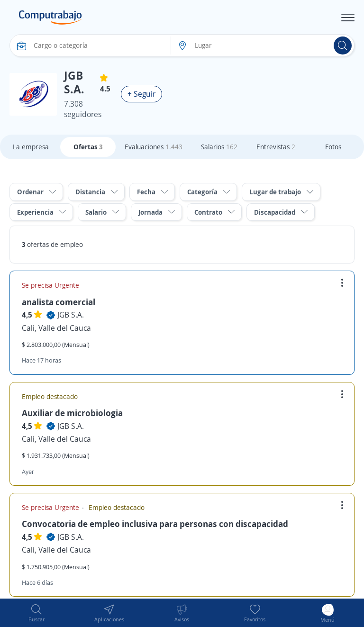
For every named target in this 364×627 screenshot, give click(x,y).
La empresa (31, 147)
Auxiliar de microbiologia (72, 413)
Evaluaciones (154, 147)
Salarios (219, 147)
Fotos (333, 147)
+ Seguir (141, 94)
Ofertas (88, 147)
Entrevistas (276, 147)
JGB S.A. (71, 315)
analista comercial (59, 302)
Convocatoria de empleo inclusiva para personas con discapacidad (155, 524)
